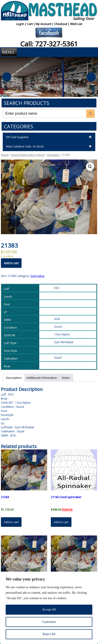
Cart (30, 24)
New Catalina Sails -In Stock (49, 147)
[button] (90, 167)
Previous (7, 77)
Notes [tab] (66, 378)
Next (91, 77)
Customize (49, 622)
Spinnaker (53, 155)
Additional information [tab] (42, 378)
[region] (49, 608)
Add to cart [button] (11, 522)
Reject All (49, 634)
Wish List (76, 24)
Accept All (49, 610)
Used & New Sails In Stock (28, 155)
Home (5, 155)
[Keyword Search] (44, 114)
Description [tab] (14, 378)
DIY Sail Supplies (49, 137)
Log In (20, 24)
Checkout (61, 24)
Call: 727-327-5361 (49, 44)
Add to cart (11, 263)
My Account (44, 24)
